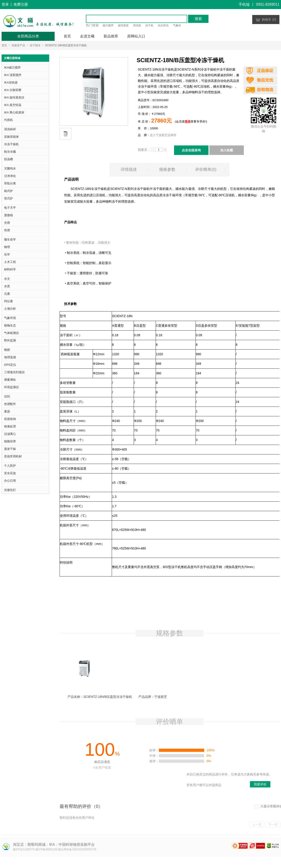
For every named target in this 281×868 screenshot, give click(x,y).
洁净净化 (10, 176)
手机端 (244, 4)
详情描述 (129, 169)
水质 (7, 286)
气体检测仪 (11, 333)
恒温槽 (8, 159)
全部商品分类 (28, 36)
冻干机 (149, 25)
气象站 (177, 25)
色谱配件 (10, 404)
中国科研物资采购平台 (77, 845)
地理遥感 (10, 357)
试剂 (7, 396)
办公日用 (10, 481)
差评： (154, 761)
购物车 (266, 20)
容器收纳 (10, 419)
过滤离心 (10, 434)
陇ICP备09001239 (46, 849)
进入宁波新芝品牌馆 (163, 135)
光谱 (7, 223)
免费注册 (21, 4)
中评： (154, 756)
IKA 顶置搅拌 (13, 75)
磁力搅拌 (108, 25)
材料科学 (10, 269)
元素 (7, 294)
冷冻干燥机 (11, 144)
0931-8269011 (268, 4)
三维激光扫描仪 (14, 372)
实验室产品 (18, 45)
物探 (7, 350)
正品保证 (260, 71)
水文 (7, 279)
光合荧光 (163, 25)
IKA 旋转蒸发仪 (14, 97)
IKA (52, 845)
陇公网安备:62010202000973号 (77, 849)
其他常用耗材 (13, 456)
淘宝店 (18, 845)
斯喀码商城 (36, 845)
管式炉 (8, 198)
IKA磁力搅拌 (12, 67)
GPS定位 (10, 365)
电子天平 (10, 208)
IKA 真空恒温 (13, 105)
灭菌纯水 (10, 168)
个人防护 (10, 466)
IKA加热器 (11, 82)
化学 (7, 254)
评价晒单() (206, 169)
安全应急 (10, 473)
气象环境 (10, 318)
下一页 (273, 825)
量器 (7, 411)
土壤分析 (10, 309)
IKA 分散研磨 (13, 90)
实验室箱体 (11, 137)
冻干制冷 (35, 45)
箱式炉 (8, 191)
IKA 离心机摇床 (14, 112)
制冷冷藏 (10, 152)
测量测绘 (10, 380)
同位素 (8, 301)
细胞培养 (10, 441)
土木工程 (10, 262)
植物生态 (10, 325)
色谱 (7, 230)
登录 (5, 4)
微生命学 (10, 239)
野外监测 (10, 340)
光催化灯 (10, 490)
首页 (4, 45)
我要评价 (260, 784)
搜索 (198, 19)
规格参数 (167, 169)
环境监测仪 (11, 387)
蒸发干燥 (10, 449)
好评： (154, 750)
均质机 (8, 120)
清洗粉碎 (10, 129)
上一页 (257, 825)
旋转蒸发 (123, 25)
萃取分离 (10, 183)
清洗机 (137, 25)
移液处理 (10, 426)
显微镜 (8, 215)
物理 (7, 247)
